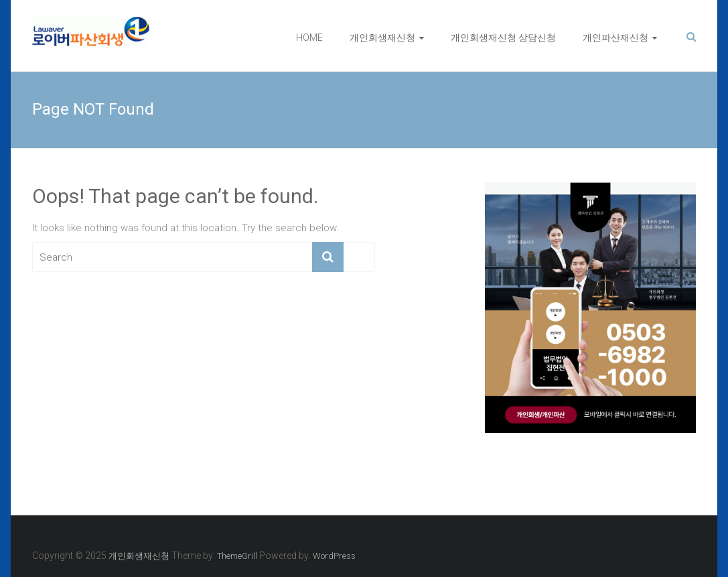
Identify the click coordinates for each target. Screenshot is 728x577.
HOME (309, 38)
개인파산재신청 (615, 38)
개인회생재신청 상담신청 (503, 38)
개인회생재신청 (382, 38)
